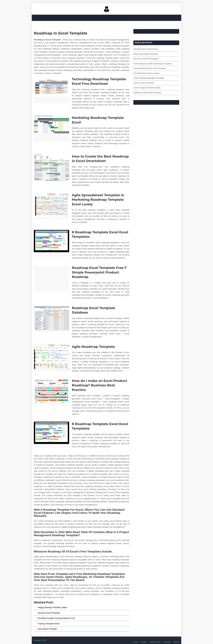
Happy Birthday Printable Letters (53, 607)
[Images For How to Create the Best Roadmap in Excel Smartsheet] (51, 167)
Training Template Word (49, 624)
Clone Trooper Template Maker (147, 88)
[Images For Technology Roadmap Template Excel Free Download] (51, 90)
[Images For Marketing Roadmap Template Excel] (51, 129)
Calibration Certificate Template (147, 92)
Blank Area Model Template (146, 54)
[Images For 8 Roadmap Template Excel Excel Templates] (51, 243)
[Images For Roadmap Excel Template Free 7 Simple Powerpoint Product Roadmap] (51, 279)
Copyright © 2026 (40, 640)
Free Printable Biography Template (149, 78)
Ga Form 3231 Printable (144, 83)
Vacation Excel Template (49, 613)
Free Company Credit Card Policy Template (152, 64)
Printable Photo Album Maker (147, 73)
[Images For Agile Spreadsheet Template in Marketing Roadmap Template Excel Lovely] (51, 206)
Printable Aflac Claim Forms (146, 49)
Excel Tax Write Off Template (146, 59)
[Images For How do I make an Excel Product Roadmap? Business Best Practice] (51, 392)
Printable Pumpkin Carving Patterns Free (56, 618)
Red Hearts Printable (47, 629)
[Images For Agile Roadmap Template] (51, 358)
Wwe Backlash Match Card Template (150, 68)
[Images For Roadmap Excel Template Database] (51, 319)
